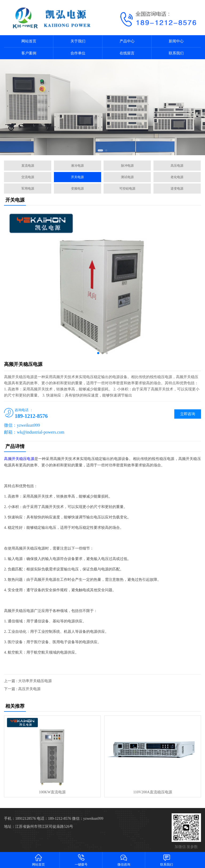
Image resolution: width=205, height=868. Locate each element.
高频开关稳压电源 (19, 459)
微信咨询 (124, 860)
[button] (100, 150)
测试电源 (127, 177)
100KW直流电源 (52, 792)
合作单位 (78, 53)
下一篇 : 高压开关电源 (22, 689)
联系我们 (176, 53)
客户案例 (29, 53)
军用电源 (28, 189)
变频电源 (77, 189)
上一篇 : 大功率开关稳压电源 (28, 681)
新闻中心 (176, 41)
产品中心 (127, 41)
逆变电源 (177, 189)
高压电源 (177, 166)
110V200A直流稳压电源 (153, 792)
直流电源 (28, 166)
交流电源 (28, 177)
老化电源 (177, 177)
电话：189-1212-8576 (54, 819)
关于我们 (78, 41)
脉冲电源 (127, 166)
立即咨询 (188, 414)
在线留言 (127, 53)
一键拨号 (81, 860)
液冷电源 (77, 166)
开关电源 (77, 177)
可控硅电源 (127, 189)
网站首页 (29, 41)
